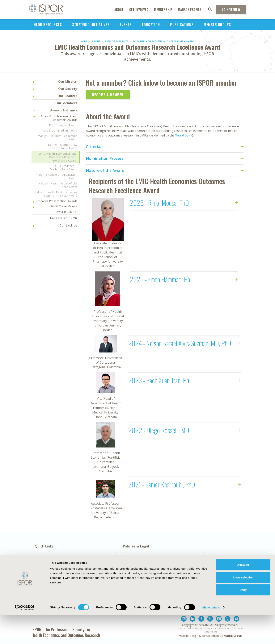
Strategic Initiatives (91, 24)
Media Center (45, 572)
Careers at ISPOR (64, 218)
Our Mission (68, 81)
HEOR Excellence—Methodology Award (64, 168)
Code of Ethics (133, 576)
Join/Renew (231, 10)
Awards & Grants (117, 41)
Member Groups (217, 24)
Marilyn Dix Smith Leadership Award (57, 138)
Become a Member (108, 95)
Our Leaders (67, 96)
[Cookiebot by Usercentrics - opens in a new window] (25, 637)
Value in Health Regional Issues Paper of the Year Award (56, 194)
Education (151, 24)
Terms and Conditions (182, 581)
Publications (182, 24)
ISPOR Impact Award (63, 125)
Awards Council (67, 212)
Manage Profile (190, 10)
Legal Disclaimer (177, 572)
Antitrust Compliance (139, 572)
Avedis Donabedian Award (60, 130)
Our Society (68, 89)
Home (84, 41)
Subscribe (229, 564)
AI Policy (129, 567)
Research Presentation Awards (56, 201)
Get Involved (139, 10)
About (119, 10)
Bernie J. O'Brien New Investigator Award (63, 146)
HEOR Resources (48, 24)
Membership (163, 10)
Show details (211, 636)
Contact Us (68, 225)
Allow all (243, 594)
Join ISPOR (229, 583)
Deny (243, 619)
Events (126, 24)
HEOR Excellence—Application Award (57, 176)
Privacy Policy (175, 576)
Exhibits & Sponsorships (95, 567)
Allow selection (243, 606)
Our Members (66, 103)
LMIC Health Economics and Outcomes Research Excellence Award (58, 157)
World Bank (184, 135)
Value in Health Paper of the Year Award (58, 185)
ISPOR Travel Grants (63, 206)
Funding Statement (180, 567)
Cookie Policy (133, 581)
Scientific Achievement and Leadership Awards (164, 41)
